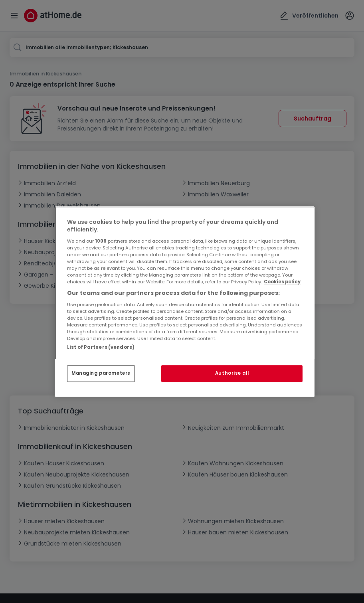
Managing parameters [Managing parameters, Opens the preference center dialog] (101, 373)
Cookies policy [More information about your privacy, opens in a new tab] (282, 282)
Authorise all (232, 373)
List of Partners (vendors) (101, 347)
